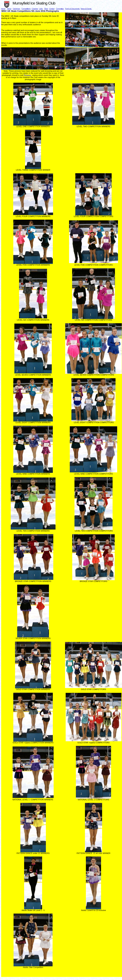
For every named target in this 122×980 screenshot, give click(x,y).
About (9, 9)
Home (3, 9)
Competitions (26, 9)
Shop (46, 9)
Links (41, 9)
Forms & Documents (72, 9)
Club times (17, 9)
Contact (52, 9)
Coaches (35, 9)
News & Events (86, 9)
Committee (60, 9)
